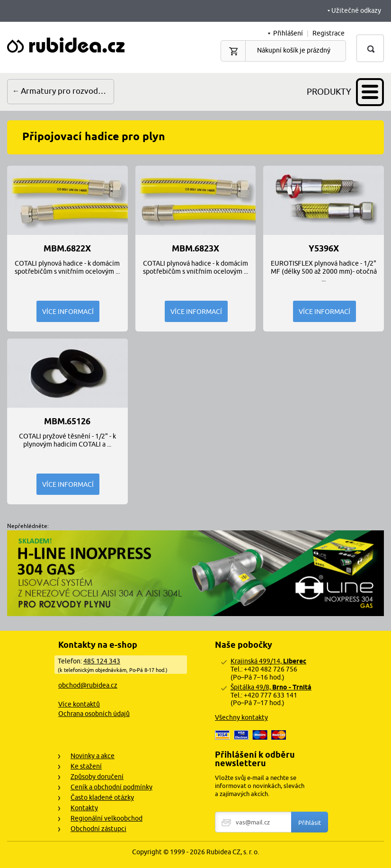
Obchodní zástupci (98, 829)
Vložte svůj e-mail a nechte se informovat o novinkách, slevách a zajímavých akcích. (260, 786)
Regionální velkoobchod (107, 818)
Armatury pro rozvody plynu (67, 91)
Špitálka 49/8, (271, 687)
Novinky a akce (93, 756)
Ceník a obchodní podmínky (111, 787)
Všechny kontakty (241, 717)
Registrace (329, 33)
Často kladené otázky (102, 797)
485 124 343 (102, 661)
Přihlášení (288, 33)
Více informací (68, 312)
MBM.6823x (195, 249)
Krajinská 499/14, (268, 661)
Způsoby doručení (97, 777)
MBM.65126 (67, 421)
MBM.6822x (67, 249)
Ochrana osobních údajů (94, 714)
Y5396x (324, 249)
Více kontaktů (79, 704)
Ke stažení (86, 766)
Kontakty (84, 808)
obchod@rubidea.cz (88, 685)
